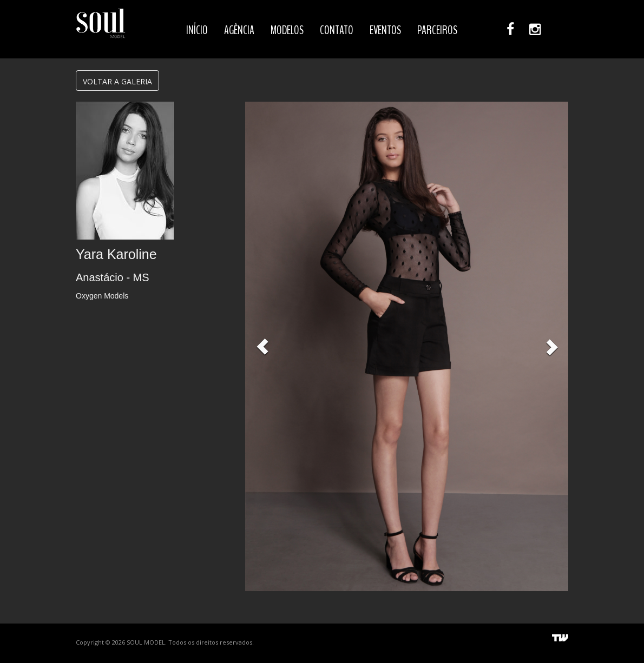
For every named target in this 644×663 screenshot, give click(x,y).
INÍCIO (197, 30)
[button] (262, 346)
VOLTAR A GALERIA (117, 81)
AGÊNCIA (239, 30)
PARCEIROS (437, 30)
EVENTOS (385, 30)
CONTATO (337, 30)
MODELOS (287, 30)
